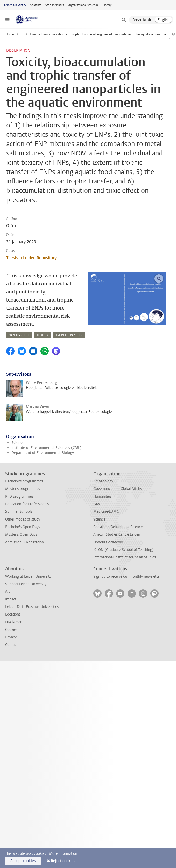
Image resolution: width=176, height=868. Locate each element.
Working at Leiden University (28, 576)
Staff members (55, 5)
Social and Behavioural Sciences (119, 527)
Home (10, 34)
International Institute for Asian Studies (125, 557)
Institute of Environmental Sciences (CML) (46, 448)
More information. (64, 854)
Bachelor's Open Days (23, 527)
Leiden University (15, 5)
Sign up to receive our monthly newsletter (127, 576)
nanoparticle (19, 335)
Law (97, 504)
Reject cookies (63, 861)
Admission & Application (24, 542)
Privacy (11, 637)
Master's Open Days (21, 534)
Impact (11, 599)
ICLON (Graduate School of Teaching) (124, 550)
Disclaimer (13, 622)
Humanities (102, 497)
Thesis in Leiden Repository (31, 258)
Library (107, 5)
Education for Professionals (27, 504)
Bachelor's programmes (24, 481)
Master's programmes (23, 489)
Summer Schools (19, 512)
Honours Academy (108, 542)
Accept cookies (23, 861)
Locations (13, 614)
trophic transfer (69, 335)
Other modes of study (23, 519)
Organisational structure (83, 5)
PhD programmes (19, 497)
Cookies (11, 630)
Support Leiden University (26, 584)
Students (36, 5)
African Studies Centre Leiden (117, 534)
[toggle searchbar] (124, 20)
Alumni (11, 592)
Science (18, 443)
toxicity (43, 335)
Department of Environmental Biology (43, 453)
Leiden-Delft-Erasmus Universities (32, 607)
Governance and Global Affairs (118, 489)
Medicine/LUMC (106, 512)
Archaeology (103, 481)
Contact (11, 645)
